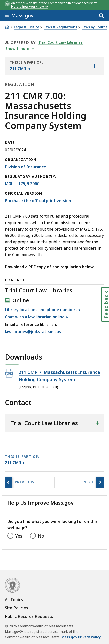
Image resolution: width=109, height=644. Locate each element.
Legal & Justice (27, 27)
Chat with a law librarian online (35, 317)
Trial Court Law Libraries (60, 42)
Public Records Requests (29, 616)
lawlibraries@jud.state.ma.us (33, 332)
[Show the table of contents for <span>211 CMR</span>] (94, 66)
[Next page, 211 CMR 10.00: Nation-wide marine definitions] (100, 482)
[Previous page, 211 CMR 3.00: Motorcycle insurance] (9, 482)
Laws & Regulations (60, 27)
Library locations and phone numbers (41, 310)
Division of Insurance (26, 167)
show (18, 48)
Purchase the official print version (38, 201)
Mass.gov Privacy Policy (81, 637)
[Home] (7, 27)
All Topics (14, 600)
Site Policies (17, 608)
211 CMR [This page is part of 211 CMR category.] (13, 463)
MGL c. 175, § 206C (22, 184)
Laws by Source (94, 27)
